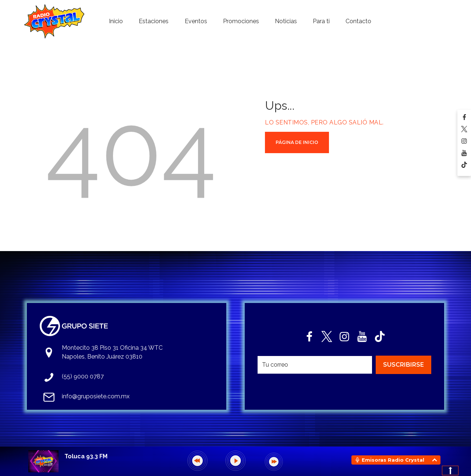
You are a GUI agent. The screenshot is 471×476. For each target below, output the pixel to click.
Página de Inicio (297, 142)
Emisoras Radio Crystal (393, 460)
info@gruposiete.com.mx (96, 396)
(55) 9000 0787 (83, 376)
